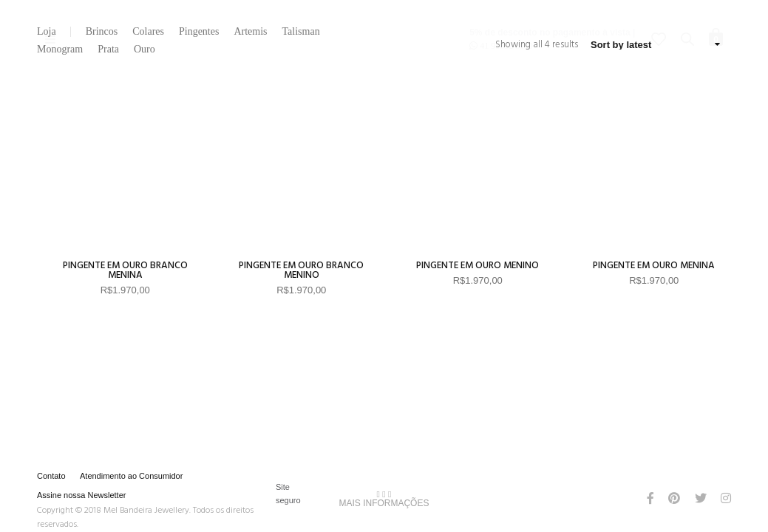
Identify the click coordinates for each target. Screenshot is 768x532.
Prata (108, 50)
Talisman (301, 32)
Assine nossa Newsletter (81, 495)
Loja (47, 32)
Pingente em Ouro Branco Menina (125, 270)
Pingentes (199, 32)
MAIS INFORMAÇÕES (384, 499)
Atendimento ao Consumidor (131, 476)
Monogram (60, 50)
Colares (148, 32)
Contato (51, 476)
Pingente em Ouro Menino (478, 266)
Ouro (145, 50)
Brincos (102, 32)
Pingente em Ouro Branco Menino (301, 270)
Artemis (250, 32)
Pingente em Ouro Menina (654, 266)
